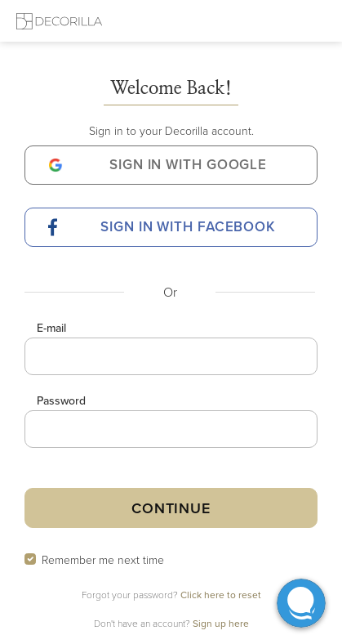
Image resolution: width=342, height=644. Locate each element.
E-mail (51, 328)
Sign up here (221, 623)
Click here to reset (221, 595)
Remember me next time (103, 559)
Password (61, 400)
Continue (171, 508)
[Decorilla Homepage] (59, 21)
